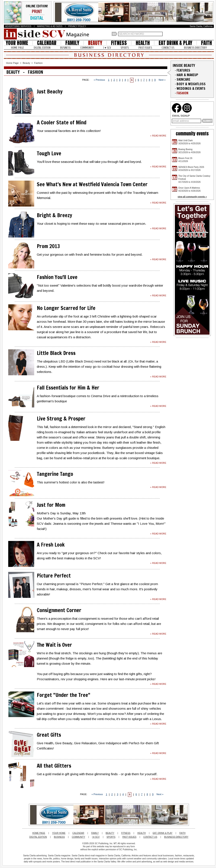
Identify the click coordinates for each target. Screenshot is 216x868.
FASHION (182, 93)
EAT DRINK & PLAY (175, 43)
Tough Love (49, 153)
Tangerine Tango (55, 474)
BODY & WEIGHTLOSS (191, 84)
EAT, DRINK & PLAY (162, 833)
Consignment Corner (59, 610)
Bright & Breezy (54, 215)
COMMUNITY (87, 48)
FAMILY (72, 43)
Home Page (12, 63)
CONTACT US (168, 48)
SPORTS (125, 48)
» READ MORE (158, 136)
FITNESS (119, 43)
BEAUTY (95, 43)
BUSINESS (65, 48)
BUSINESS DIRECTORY (195, 48)
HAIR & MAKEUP (187, 75)
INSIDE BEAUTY (184, 65)
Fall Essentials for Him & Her (68, 388)
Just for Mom (51, 505)
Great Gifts (49, 735)
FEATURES (183, 70)
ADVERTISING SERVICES (18, 26)
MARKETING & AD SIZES (50, 26)
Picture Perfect (54, 576)
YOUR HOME (17, 43)
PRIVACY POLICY (77, 26)
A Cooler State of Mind (62, 122)
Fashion (38, 63)
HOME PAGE (18, 48)
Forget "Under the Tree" (64, 695)
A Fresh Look (51, 545)
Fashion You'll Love (57, 277)
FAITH (206, 43)
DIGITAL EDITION (42, 48)
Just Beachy (50, 91)
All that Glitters (54, 766)
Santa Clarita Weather (212, 34)
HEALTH (143, 43)
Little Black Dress (56, 353)
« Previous (99, 80)
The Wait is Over (54, 645)
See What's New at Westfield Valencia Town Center (92, 184)
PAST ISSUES (145, 48)
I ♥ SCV (107, 48)
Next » (162, 80)
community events (192, 134)
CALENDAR (47, 43)
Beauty (26, 63)
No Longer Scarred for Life (66, 308)
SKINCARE (183, 79)
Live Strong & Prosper (61, 419)
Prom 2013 (48, 246)
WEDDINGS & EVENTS (191, 89)
